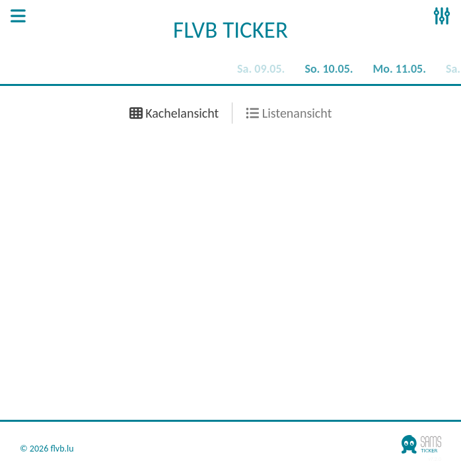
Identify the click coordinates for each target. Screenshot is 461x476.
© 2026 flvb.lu (47, 449)
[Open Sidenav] (18, 17)
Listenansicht (289, 113)
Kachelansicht (174, 113)
